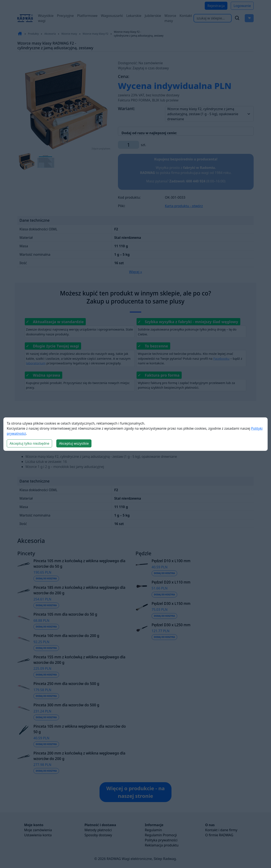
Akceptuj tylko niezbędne (29, 443)
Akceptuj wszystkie (74, 443)
